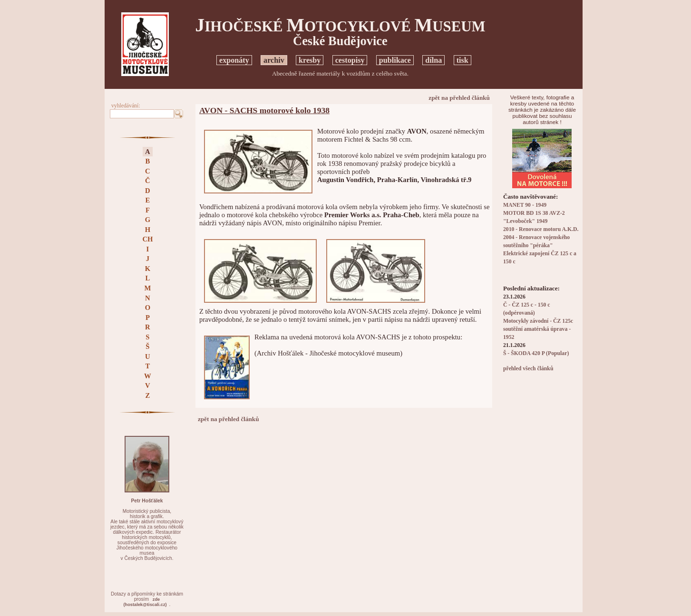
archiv (274, 60)
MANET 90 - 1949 (525, 205)
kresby (310, 60)
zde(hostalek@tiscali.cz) (145, 602)
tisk (462, 60)
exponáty (234, 60)
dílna (433, 60)
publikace (395, 60)
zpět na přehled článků (459, 98)
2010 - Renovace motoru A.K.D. (541, 229)
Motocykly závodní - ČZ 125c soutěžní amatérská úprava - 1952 (538, 329)
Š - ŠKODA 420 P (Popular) (536, 353)
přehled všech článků (528, 369)
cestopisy (350, 60)
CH (147, 239)
